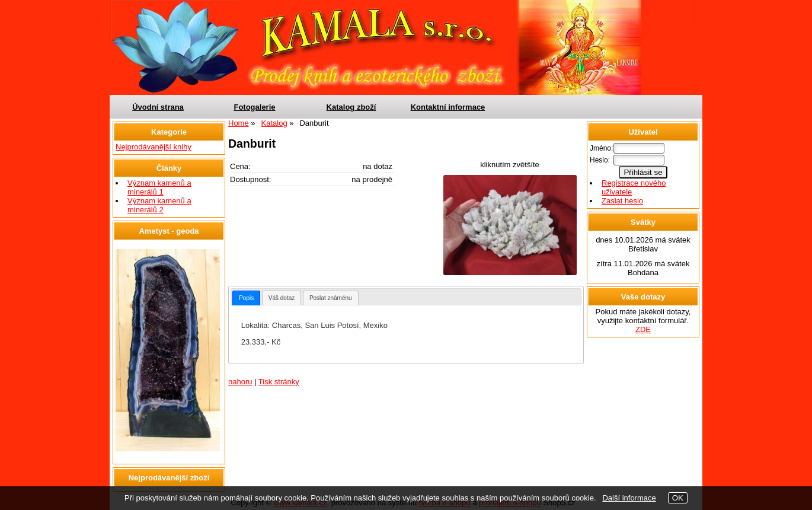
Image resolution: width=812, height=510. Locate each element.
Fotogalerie (254, 107)
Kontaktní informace (448, 107)
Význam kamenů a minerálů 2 (159, 205)
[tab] (246, 298)
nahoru (240, 382)
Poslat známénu (331, 298)
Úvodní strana (158, 107)
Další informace (629, 498)
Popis (246, 298)
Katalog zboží (351, 107)
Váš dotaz (282, 298)
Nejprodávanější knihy (154, 147)
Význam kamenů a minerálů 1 (159, 187)
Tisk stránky (279, 382)
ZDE (643, 329)
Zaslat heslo (622, 201)
